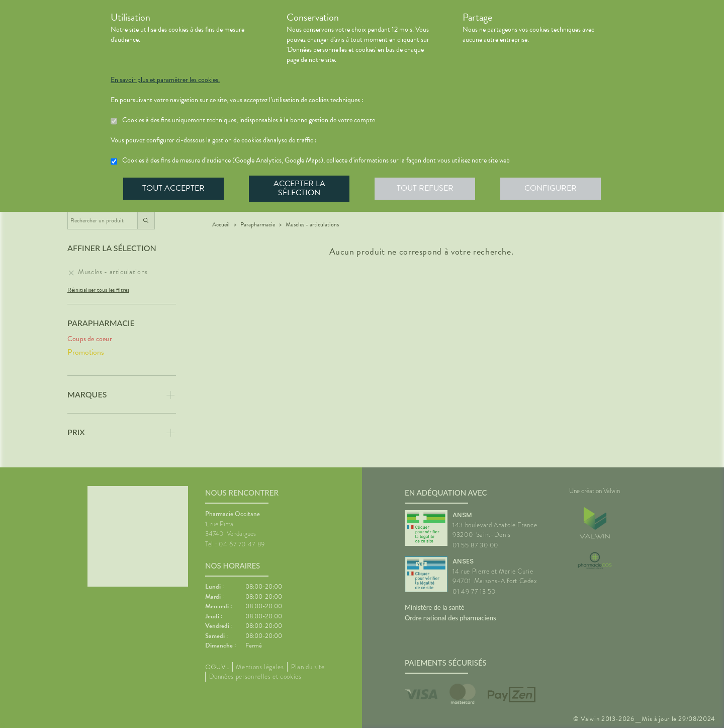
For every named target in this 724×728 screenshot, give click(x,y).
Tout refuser (425, 188)
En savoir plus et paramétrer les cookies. (165, 80)
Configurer (551, 188)
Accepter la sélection (299, 188)
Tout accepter (173, 188)
